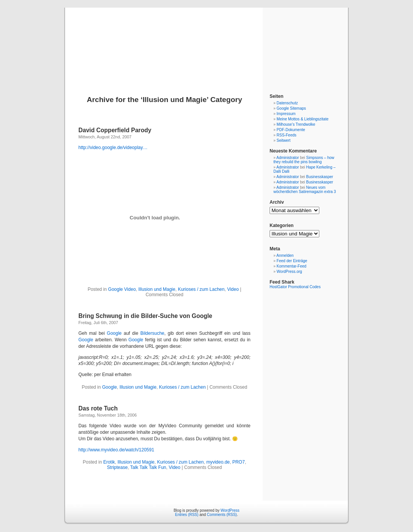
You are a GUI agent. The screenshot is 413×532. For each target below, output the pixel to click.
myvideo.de (218, 462)
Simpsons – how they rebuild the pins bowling (304, 160)
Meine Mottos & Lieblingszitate (302, 119)
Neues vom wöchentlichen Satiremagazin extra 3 (305, 190)
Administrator (288, 158)
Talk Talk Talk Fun (148, 467)
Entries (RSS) (187, 515)
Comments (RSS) (222, 515)
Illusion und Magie (157, 289)
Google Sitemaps (291, 108)
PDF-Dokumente (291, 130)
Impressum (286, 114)
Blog (207, 43)
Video (233, 289)
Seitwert (283, 140)
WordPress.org (289, 272)
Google (114, 333)
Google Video (122, 289)
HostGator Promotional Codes (295, 287)
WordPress (230, 510)
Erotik (109, 462)
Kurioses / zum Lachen (201, 289)
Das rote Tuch (98, 408)
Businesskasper (320, 177)
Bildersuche (152, 333)
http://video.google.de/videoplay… (113, 148)
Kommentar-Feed (291, 266)
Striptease (117, 467)
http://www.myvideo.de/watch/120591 (116, 450)
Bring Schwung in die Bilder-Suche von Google (145, 316)
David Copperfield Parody (115, 130)
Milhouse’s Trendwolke (296, 124)
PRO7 (238, 462)
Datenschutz (287, 103)
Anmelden (285, 255)
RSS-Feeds (286, 135)
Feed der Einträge (292, 261)
